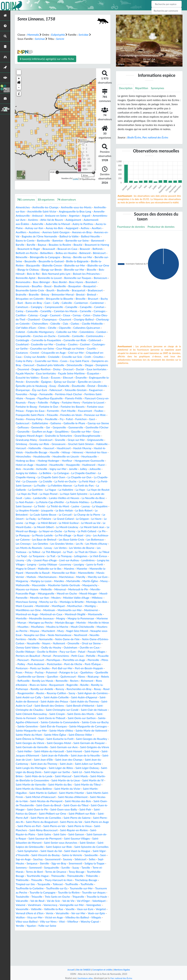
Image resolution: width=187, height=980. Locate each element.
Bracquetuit (58, 295)
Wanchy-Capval (39, 959)
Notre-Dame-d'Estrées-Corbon (62, 664)
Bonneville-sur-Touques (57, 282)
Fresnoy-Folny (43, 432)
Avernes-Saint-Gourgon (81, 232)
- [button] (19, 88)
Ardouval (50, 216)
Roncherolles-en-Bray (95, 714)
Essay (81, 394)
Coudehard (81, 349)
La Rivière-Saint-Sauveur (85, 519)
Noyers (104, 664)
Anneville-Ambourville (29, 216)
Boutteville (42, 295)
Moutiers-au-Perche (55, 652)
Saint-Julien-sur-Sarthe (29, 797)
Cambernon (74, 307)
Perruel (20, 681)
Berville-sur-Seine (60, 261)
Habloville (33, 461)
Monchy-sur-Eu (64, 623)
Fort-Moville (60, 423)
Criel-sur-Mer (52, 361)
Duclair (81, 378)
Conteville (22, 344)
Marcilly (60, 598)
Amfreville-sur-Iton (27, 212)
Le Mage (21, 540)
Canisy (21, 315)
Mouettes (60, 648)
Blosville (68, 274)
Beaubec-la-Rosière (87, 245)
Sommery (21, 901)
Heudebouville (81, 469)
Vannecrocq (79, 938)
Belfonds (47, 253)
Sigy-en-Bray (49, 897)
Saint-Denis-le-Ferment (72, 743)
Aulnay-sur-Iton (59, 228)
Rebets (20, 706)
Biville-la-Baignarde (40, 266)
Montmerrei (35, 635)
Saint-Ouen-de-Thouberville (64, 834)
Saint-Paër (52, 843)
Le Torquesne (64, 573)
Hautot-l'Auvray (25, 465)
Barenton (83, 241)
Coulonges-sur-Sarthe (74, 353)
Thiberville (95, 909)
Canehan (103, 311)
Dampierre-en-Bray (87, 369)
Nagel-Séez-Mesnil (27, 656)
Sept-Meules (90, 893)
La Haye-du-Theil (83, 506)
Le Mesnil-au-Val (84, 540)
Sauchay (21, 893)
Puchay (31, 697)
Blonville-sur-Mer (50, 274)
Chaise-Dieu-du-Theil (30, 324)
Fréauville (54, 427)
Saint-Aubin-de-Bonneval (54, 726)
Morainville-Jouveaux (71, 639)
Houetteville (93, 477)
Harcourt (47, 461)
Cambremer (90, 307)
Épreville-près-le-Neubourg (59, 394)
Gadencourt (23, 436)
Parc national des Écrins (122, 978)
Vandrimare (63, 938)
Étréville (48, 398)
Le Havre (86, 535)
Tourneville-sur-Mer (84, 922)
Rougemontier (43, 718)
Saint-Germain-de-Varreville (49, 776)
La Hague (103, 502)
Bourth (29, 295)
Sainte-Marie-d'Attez (55, 760)
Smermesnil (66, 897)
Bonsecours (81, 282)
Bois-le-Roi (100, 274)
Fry (72, 432)
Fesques (80, 407)
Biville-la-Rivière (64, 266)
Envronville (54, 390)
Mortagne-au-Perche (74, 643)
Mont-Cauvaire (50, 627)
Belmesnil (34, 257)
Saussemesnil (36, 893)
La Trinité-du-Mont (37, 523)
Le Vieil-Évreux (41, 577)
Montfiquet (85, 627)
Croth (69, 365)
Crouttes (80, 365)
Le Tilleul (36, 573)
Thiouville (38, 913)
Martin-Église (78, 602)
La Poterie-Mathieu (56, 519)
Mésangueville (47, 614)
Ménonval (62, 610)
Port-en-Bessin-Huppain (77, 693)
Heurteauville (39, 473)
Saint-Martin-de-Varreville (68, 814)
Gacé (103, 432)
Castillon (36, 319)
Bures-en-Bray (24, 307)
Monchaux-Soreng (41, 623)
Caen (39, 307)
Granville (83, 452)
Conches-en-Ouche (83, 340)
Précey (20, 697)
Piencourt (93, 681)
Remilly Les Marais (53, 706)
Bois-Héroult (83, 274)
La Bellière (89, 486)
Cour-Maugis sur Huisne (39, 357)
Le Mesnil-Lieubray (60, 544)
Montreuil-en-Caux (82, 635)
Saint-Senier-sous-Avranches (35, 876)
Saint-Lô (21, 805)
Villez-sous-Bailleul (67, 955)
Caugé (60, 319)
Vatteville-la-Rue (80, 942)
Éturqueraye (62, 398)
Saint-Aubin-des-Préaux (86, 726)
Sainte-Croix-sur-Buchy (64, 751)
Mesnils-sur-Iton (50, 618)
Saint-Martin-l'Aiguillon (43, 822)
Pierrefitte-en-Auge (60, 685)
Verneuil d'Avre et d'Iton (63, 947)
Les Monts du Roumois (50, 564)
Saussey (51, 893)
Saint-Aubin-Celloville (85, 722)
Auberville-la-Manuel (76, 224)
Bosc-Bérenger (25, 286)
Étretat (36, 398)
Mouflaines (75, 648)
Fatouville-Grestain (27, 403)
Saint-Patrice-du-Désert (75, 843)
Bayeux (68, 245)
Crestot (88, 357)
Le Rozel (83, 552)
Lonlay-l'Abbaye (90, 581)
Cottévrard (65, 349)
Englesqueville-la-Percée (31, 390)
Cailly (48, 307)
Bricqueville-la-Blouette (43, 303)
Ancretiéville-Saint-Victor (56, 212)
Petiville (66, 681)
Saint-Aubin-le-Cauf (60, 731)
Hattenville (62, 461)
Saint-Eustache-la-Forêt (62, 768)
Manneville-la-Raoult (89, 589)
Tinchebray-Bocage (89, 913)
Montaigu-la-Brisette (88, 623)
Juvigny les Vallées (69, 486)
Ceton (104, 319)
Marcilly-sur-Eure (77, 598)
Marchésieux (45, 598)
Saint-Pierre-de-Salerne (49, 851)
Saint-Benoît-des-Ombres (90, 731)
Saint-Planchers (86, 859)
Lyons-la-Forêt (52, 585)
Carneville (90, 315)
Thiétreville (22, 913)
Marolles (45, 602)
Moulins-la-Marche (95, 648)
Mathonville (23, 606)
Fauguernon (48, 403)
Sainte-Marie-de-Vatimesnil (86, 760)
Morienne (41, 643)
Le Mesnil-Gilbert (36, 544)
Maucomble (40, 606)
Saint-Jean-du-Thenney (75, 793)
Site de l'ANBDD (83, 970)
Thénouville (59, 909)
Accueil (70, 970)
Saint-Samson (49, 868)
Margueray (97, 598)
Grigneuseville (26, 457)
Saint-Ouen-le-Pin (94, 839)
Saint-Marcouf (98, 805)
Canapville (74, 311)
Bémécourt (48, 257)
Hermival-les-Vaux (41, 469)
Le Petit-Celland (90, 548)
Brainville (91, 295)
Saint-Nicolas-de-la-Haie (57, 830)
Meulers (67, 618)
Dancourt (21, 373)
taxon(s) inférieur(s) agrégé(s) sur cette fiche (47, 59)
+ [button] (19, 79)
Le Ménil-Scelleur (61, 540)
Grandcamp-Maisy (48, 452)
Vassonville (48, 942)
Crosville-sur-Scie (52, 365)
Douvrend (22, 378)
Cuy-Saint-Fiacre (62, 369)
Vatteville (62, 942)
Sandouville (71, 888)
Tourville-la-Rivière (84, 926)
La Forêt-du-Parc (50, 502)
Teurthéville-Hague (38, 909)
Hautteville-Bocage (71, 465)
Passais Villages (65, 677)
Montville (50, 639)
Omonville (39, 668)
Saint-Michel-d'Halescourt (77, 826)
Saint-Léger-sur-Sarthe (92, 801)
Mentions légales (123, 970)
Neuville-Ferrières (62, 660)
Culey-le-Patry (96, 365)
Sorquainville (53, 901)
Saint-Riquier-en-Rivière (55, 863)
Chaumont (85, 324)
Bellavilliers (87, 253)
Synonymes (159, 88)
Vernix (83, 947)
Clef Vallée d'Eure (51, 332)
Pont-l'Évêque (84, 689)
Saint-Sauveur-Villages (59, 872)
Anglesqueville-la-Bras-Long (91, 212)
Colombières (31, 340)
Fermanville (90, 403)
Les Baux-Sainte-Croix (86, 556)
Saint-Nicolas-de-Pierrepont (91, 830)
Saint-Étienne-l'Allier (83, 764)
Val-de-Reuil (62, 934)
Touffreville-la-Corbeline (30, 922)
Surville (67, 901)
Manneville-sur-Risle (28, 594)
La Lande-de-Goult (69, 511)
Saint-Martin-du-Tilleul (36, 818)
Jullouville (50, 486)
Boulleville (45, 290)
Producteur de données (163, 227)
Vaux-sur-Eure (24, 947)
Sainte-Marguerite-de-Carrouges (66, 756)
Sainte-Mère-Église (57, 764)
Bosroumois (92, 286)
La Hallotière (25, 506)
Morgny (91, 639)
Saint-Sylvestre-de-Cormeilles (65, 880)
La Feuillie (97, 498)
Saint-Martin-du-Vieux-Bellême (71, 818)
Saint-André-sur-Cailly (56, 722)
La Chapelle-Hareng (71, 490)
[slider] (57, 172)
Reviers (86, 706)
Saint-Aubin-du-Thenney (31, 731)
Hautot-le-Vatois (47, 465)
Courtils (61, 357)
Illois (61, 481)
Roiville (94, 710)
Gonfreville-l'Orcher (28, 444)
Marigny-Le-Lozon (27, 602)
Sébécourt (65, 893)
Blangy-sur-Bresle (26, 274)
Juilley (38, 486)
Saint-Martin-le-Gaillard (74, 822)
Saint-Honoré (101, 780)
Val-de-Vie (94, 934)
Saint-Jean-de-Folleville (83, 785)
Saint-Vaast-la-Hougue (54, 884)
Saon (84, 888)
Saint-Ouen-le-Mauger (67, 839)
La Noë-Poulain (86, 515)
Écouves (57, 386)
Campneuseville (55, 311)
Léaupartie (34, 527)
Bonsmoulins (99, 282)
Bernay (20, 261)
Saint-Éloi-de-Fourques (30, 756)
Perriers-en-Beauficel (89, 677)
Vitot (103, 955)
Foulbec (92, 423)
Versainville (96, 947)
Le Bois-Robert (72, 527)
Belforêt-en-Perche (66, 253)
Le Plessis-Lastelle (45, 552)
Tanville (88, 901)
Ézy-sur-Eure (80, 398)
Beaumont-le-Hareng (40, 249)
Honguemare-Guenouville (33, 477)
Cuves (46, 369)
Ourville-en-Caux (54, 672)
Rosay (19, 718)
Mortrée (22, 648)
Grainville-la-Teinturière (81, 448)
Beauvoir (34, 253)
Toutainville (38, 930)
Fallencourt (97, 398)
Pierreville (81, 685)
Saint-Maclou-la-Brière (42, 805)
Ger (58, 440)
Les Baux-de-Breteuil (57, 556)
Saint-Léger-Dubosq (28, 801)
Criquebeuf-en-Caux (75, 361)
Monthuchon (24, 631)
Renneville (73, 706)
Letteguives (23, 577)
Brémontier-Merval (51, 299)
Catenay (48, 319)
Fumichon (92, 432)
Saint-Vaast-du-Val (27, 884)
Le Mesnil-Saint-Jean (87, 544)
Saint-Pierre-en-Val (35, 859)
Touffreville (74, 917)
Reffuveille (33, 706)
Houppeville (23, 481)
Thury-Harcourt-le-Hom (60, 913)
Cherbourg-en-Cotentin (41, 328)
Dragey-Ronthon (40, 378)
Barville (45, 245)
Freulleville (61, 432)
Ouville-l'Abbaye (77, 672)
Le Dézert (94, 531)
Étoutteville (23, 398)
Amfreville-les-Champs (47, 207)
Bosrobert (76, 286)
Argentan (89, 216)
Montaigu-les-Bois (27, 627)
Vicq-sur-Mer (73, 951)
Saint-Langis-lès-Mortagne (62, 797)
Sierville (34, 897)
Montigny (40, 631)
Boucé (32, 290)
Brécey (33, 299)
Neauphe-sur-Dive (79, 656)
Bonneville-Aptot (89, 278)
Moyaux (74, 652)
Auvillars (32, 232)
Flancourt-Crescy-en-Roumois (83, 411)
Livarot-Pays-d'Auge (83, 577)
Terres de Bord (35, 905)
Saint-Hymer (25, 785)
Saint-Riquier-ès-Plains (86, 863)
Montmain (83, 631)
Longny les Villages (55, 581)
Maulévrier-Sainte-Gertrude (66, 606)
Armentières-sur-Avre (29, 220)
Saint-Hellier (49, 780)
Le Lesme (99, 535)
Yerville (55, 959)
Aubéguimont (91, 220)
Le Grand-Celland (52, 535)
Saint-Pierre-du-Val (48, 855)
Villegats (48, 955)
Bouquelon (60, 290)
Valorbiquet (34, 938)
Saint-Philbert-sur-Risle (54, 847)
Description (126, 88)
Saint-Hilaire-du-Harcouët (75, 780)
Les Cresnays (39, 560)
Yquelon (67, 959)
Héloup (102, 465)
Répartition (143, 88)
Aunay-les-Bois (80, 228)
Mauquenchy (93, 606)
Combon (46, 340)
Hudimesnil (39, 481)
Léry (93, 552)
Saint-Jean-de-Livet (53, 789)
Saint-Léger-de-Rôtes (93, 797)
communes (26, 200)
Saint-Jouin (98, 793)
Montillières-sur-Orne (61, 631)
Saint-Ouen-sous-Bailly (30, 843)
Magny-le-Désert (74, 585)
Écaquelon (98, 382)
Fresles (28, 432)
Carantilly (49, 315)
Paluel (50, 677)
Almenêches (23, 207)
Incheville (86, 481)
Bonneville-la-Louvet (28, 282)
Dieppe (84, 373)
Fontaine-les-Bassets (64, 419)
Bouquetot (76, 290)
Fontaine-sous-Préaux (92, 419)
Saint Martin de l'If (39, 814)
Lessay (70, 564)
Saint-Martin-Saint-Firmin (44, 826)
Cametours (22, 311)
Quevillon (52, 702)
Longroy (73, 581)
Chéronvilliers (66, 328)
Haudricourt (92, 461)
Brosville (65, 303)
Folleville (31, 415)
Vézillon (58, 951)
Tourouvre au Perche (28, 926)
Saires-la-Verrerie (51, 888)
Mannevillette (51, 594)
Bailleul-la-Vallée (98, 236)
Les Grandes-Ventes (80, 560)
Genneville (47, 440)
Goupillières (88, 444)
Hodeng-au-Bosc (60, 473)
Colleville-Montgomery (72, 336)
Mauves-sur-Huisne (28, 610)
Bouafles (21, 290)
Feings (76, 403)
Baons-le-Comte (49, 241)
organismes (47, 200)
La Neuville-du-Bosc (62, 515)
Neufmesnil (42, 660)
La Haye (40, 506)
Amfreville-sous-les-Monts (79, 207)
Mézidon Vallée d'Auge (88, 618)
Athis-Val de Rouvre (69, 220)
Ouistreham (34, 672)
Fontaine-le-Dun (38, 419)
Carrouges (22, 319)
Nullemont (24, 668)
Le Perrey (72, 548)
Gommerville (87, 440)
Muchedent (89, 652)
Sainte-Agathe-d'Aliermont (76, 747)
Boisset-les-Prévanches (62, 278)
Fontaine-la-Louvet (84, 415)
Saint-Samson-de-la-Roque (76, 868)
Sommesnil (36, 901)
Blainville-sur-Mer (38, 270)
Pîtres (92, 685)
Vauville (97, 942)
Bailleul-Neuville (27, 241)
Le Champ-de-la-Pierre (72, 531)
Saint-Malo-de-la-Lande (72, 805)
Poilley (102, 685)
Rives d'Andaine (25, 710)
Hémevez (21, 469)
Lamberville (98, 511)
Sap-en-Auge (97, 888)
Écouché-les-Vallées (28, 386)
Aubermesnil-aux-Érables (31, 224)
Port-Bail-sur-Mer (49, 693)
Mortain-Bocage (99, 643)
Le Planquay (25, 552)
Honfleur (103, 473)
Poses (98, 693)
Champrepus (68, 324)
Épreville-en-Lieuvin (28, 394)
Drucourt (69, 378)
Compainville (61, 340)
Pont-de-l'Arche (63, 689)
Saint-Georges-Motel (74, 772)
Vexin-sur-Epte (42, 951)
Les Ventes (83, 564)
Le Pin (106, 548)
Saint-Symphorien (96, 880)
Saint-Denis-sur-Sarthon (43, 747)
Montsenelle (34, 639)
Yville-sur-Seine (84, 959)
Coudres (41, 353)
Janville (27, 486)
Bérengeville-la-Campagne (88, 257)
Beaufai (20, 249)
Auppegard (98, 228)
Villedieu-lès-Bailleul (28, 955)
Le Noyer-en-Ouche (52, 548)
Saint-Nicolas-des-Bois (31, 834)
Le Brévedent (92, 527)
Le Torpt (48, 573)
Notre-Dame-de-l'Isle (29, 664)
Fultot (80, 432)
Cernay (94, 319)
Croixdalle (33, 365)
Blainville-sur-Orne (62, 270)
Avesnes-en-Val (37, 236)
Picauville (79, 681)
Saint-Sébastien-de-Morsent (92, 872)
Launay (66, 523)
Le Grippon (71, 535)
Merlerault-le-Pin (81, 610)
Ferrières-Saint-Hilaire (59, 407)
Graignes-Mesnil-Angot (51, 448)
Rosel (29, 718)
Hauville (90, 465)
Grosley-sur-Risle (62, 457)
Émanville (84, 386)
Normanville (94, 660)
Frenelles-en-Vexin (73, 427)
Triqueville (96, 930)
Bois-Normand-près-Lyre (31, 278)
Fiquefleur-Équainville (29, 411)
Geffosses (32, 440)
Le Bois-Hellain (52, 527)
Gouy (31, 448)
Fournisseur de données (132, 227)
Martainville (60, 602)
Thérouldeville (77, 909)
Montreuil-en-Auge (56, 635)
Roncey (75, 714)
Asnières (49, 220)
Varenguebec (31, 942)
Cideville (82, 328)
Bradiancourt (75, 295)
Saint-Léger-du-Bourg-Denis (59, 801)
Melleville (48, 610)
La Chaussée (82, 494)
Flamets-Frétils (54, 411)
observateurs (69, 200)
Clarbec (103, 328)
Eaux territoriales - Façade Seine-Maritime (64, 382)
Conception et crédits (102, 970)
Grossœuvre (82, 457)
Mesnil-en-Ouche (69, 614)
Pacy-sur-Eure (35, 677)
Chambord (52, 324)
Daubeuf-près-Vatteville (44, 373)
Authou (20, 232)
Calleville (59, 307)
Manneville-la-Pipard (62, 589)
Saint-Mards (23, 809)
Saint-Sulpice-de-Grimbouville (91, 876)
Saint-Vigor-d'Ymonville (84, 884)
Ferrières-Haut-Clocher (30, 407)
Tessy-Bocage (79, 905)
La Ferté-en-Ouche (27, 498)
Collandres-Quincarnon (30, 336)
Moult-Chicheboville (28, 652)
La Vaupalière (81, 523)
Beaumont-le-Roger (67, 249)
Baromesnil (31, 245)
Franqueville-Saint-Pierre (31, 427)
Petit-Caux (52, 681)
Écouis (46, 386)
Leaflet (76, 179)
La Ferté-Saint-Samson (74, 498)
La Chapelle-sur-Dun (37, 494)
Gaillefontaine (41, 436)
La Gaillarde (70, 502)
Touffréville (90, 917)
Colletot (51, 336)
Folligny (43, 415)
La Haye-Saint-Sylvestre (41, 511)
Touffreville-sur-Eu (59, 922)
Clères (67, 332)
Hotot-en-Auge (60, 477)
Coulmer (53, 353)
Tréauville (53, 930)
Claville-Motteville (27, 332)
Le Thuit (90, 569)
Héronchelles (62, 469)
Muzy (101, 652)
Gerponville (70, 440)
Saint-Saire (32, 868)
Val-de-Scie (79, 934)
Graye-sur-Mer (100, 452)
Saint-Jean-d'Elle (78, 789)
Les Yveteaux (39, 569)
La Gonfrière (87, 502)
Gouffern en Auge (68, 444)
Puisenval (43, 697)
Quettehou (80, 697)
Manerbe (41, 589)
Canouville (34, 315)
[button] (19, 83)
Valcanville (46, 934)
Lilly (66, 577)
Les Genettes (57, 560)
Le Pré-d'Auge (67, 552)
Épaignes (69, 390)
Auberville (55, 224)
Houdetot (78, 477)
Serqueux (21, 897)
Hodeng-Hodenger (84, 473)
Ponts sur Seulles (26, 693)
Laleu (86, 511)
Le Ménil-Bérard (38, 540)
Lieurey (57, 577)
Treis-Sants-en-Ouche (74, 930)
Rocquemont (65, 710)
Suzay (78, 901)
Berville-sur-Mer (36, 261)
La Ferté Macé (50, 498)
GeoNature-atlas (85, 978)
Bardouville (69, 241)
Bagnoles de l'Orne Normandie (67, 236)
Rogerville (82, 710)
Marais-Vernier (71, 594)
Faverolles (64, 403)
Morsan (54, 643)
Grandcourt (69, 452)
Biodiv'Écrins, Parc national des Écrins (149, 137)
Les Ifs (98, 560)
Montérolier (68, 627)
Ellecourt (70, 386)
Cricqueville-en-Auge (29, 361)
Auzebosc (59, 232)
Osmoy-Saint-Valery (82, 668)
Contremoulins (54, 344)
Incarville (72, 481)
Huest (52, 481)
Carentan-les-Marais (69, 315)
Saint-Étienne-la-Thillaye (31, 768)
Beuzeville (79, 261)
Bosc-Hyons (61, 286)
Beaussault (88, 249)
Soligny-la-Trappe (86, 897)
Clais (93, 328)
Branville (21, 299)
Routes (58, 718)
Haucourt (76, 461)
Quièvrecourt (69, 702)
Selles (77, 893)
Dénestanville (69, 373)
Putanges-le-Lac (61, 697)
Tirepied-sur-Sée (26, 917)
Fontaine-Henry (60, 415)
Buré (98, 303)
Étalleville (93, 394)
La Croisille (99, 494)
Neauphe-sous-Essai (53, 656)
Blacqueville (83, 266)
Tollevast (59, 917)
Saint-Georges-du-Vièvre (44, 772)
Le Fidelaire (32, 535)
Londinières (34, 581)
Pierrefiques (39, 685)
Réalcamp (94, 702)
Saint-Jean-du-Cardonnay (43, 793)
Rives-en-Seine (46, 710)
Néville (80, 660)
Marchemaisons (25, 598)
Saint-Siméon (63, 876)
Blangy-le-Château (87, 270)
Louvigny (36, 585)
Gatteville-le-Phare (77, 436)
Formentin (44, 423)
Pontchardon (44, 689)
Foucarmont (77, 423)
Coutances (75, 357)
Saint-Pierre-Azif (80, 847)
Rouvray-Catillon (75, 718)
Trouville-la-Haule (26, 934)
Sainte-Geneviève (91, 751)
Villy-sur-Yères (89, 955)
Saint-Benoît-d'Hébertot (30, 735)
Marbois (87, 594)
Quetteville (95, 697)
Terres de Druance (57, 905)
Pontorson (101, 689)
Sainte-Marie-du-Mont (29, 764)
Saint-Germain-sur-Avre (83, 776)
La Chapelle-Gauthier (43, 490)
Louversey (22, 585)
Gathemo (57, 436)
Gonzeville (48, 444)
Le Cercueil (49, 531)
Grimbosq (43, 457)
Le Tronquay (92, 573)
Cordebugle (72, 344)
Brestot (69, 299)
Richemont (99, 706)
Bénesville (64, 257)
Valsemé (49, 938)
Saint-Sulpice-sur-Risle (31, 880)
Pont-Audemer (25, 689)
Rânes (83, 702)
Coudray (28, 353)
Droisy (57, 378)
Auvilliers (45, 232)
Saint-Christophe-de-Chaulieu (65, 735)
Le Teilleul (55, 569)
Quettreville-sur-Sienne (30, 702)
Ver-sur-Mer (23, 951)
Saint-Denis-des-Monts (41, 743)
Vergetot (41, 947)
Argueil (101, 216)
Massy (92, 602)
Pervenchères (35, 681)
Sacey (91, 718)
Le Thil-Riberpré (73, 569)
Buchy (89, 303)
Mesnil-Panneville (26, 618)
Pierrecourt (23, 685)
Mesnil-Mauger (91, 614)
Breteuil (81, 299)
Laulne (55, 523)
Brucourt (78, 303)
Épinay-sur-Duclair (88, 390)
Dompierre (97, 373)
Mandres (28, 589)
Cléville (78, 332)
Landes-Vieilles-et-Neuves (32, 515)
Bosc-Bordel (44, 286)
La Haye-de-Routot (59, 506)
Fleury (20, 415)
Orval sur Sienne (57, 668)
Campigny (38, 311)
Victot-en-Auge (93, 951)
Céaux (83, 319)
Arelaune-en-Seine (69, 216)
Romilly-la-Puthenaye (29, 714)
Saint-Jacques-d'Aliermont (51, 785)
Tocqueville (45, 917)
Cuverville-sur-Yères (28, 369)
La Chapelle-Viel (62, 494)
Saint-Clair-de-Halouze (45, 739)
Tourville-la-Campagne (57, 926)
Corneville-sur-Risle (45, 349)
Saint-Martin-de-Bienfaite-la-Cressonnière (58, 809)
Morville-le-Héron (41, 648)
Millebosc (22, 623)
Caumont (72, 319)
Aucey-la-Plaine (38, 228)
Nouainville (90, 664)
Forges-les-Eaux (25, 423)
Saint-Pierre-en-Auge (74, 855)
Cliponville (91, 332)
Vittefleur (21, 959)
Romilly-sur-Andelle (56, 714)
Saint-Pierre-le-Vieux (61, 859)
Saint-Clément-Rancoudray (77, 739)
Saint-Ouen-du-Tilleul (38, 839)
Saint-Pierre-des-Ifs (77, 851)
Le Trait (78, 573)
